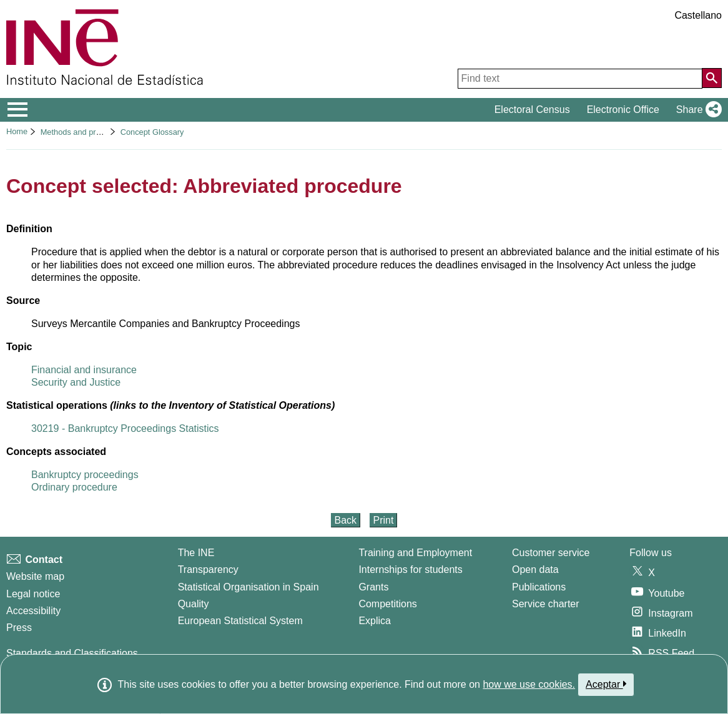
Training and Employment (415, 553)
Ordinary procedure (74, 487)
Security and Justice (76, 382)
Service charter (546, 604)
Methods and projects (79, 132)
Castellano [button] (698, 15)
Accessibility (33, 611)
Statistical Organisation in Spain (248, 587)
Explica (375, 621)
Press (19, 628)
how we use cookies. (529, 684)
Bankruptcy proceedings (85, 475)
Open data (535, 570)
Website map (35, 576)
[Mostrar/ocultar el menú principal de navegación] (18, 110)
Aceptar (606, 684)
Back (346, 520)
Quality (194, 604)
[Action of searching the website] (712, 78)
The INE (196, 553)
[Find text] (580, 79)
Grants (373, 587)
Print (384, 520)
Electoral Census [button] (532, 110)
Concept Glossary (152, 132)
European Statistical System (240, 621)
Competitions (387, 604)
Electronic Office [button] (623, 110)
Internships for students (410, 570)
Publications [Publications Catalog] (539, 587)
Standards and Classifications (72, 653)
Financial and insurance (84, 370)
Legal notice (33, 594)
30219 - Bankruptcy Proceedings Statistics (125, 428)
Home (17, 131)
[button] (696, 110)
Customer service (551, 553)
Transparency (208, 570)
